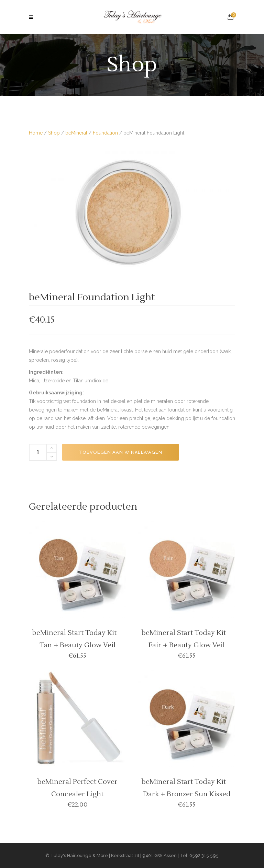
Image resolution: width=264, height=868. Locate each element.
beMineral (76, 133)
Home (36, 133)
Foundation (105, 133)
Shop (54, 133)
